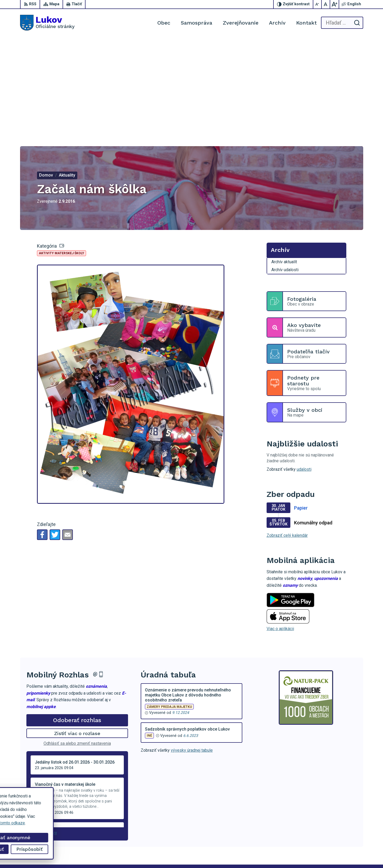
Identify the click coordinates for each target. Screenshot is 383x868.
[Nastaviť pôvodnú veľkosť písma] (326, 4)
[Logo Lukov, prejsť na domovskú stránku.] (48, 23)
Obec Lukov (156, 854)
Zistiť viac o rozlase (77, 632)
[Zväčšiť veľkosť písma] (334, 4)
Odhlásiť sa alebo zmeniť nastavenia (77, 643)
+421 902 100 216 (339, 829)
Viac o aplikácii (280, 528)
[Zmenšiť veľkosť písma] (318, 4)
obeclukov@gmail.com (342, 835)
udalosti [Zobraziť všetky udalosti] (304, 369)
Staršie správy (44, 732)
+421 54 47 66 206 (339, 823)
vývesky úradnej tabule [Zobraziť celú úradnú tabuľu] (192, 650)
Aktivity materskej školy (62, 153)
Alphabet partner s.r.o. (90, 854)
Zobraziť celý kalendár (287, 435)
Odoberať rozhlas (77, 619)
